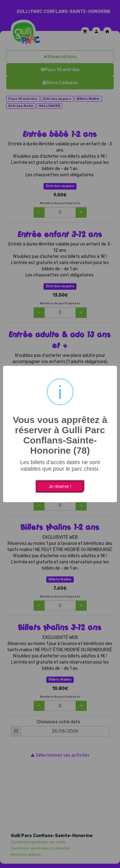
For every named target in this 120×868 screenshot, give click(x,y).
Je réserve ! (60, 486)
